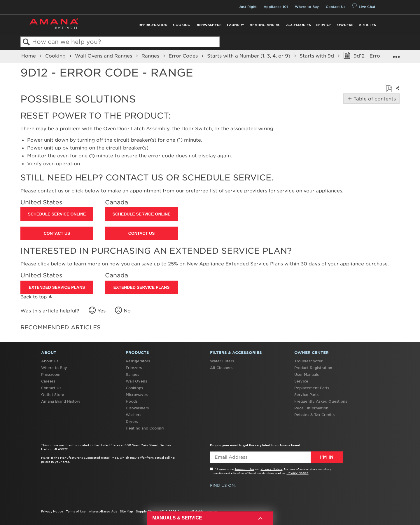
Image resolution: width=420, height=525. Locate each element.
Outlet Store (53, 395)
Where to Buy (307, 7)
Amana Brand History (61, 401)
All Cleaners (221, 368)
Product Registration (313, 368)
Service (324, 25)
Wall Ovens (136, 381)
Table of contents (374, 99)
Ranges (151, 56)
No (127, 311)
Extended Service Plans (57, 287)
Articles (367, 25)
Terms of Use (244, 469)
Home (29, 56)
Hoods (132, 401)
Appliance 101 (276, 7)
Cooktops (134, 388)
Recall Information (311, 408)
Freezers (134, 368)
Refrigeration (153, 25)
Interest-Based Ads (103, 511)
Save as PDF (389, 89)
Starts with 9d (317, 56)
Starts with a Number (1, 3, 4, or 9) (249, 56)
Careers (48, 381)
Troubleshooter (308, 361)
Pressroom (51, 374)
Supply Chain (146, 511)
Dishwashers (208, 25)
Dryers (132, 421)
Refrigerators (138, 361)
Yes (101, 311)
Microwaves (137, 395)
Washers (133, 415)
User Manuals (307, 374)
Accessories (299, 25)
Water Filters (222, 361)
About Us (50, 361)
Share (397, 92)
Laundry (236, 25)
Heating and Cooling (145, 428)
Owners (345, 25)
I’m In (327, 457)
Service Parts (306, 395)
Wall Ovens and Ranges (104, 56)
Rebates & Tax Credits (314, 415)
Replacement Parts (312, 388)
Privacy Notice (271, 469)
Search (26, 42)
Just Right (248, 7)
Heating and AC (265, 25)
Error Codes (184, 56)
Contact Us (336, 7)
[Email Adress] (276, 457)
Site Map (126, 511)
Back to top (34, 297)
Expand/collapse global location (396, 54)
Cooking (182, 25)
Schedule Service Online (57, 214)
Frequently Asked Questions (321, 401)
